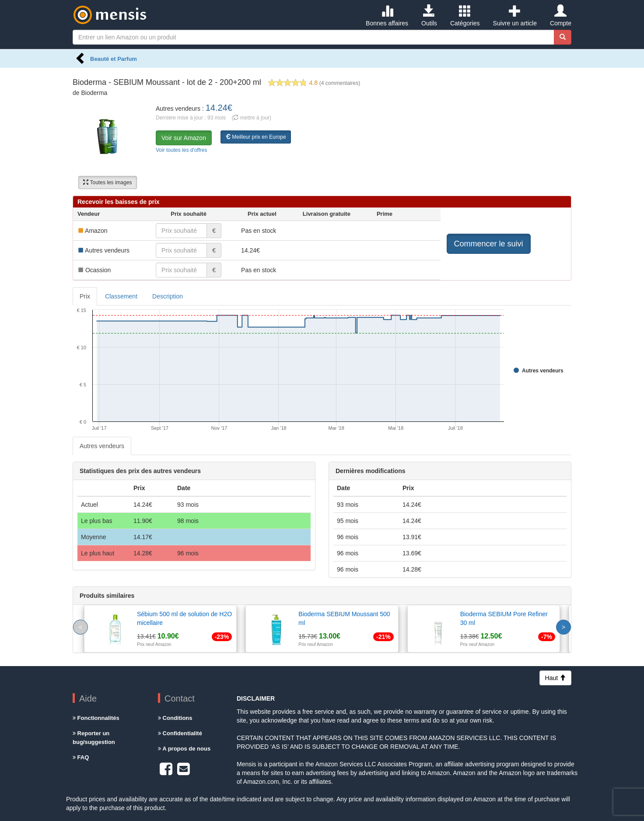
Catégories (465, 16)
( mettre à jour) (251, 118)
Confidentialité (180, 733)
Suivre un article (515, 16)
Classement (121, 296)
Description (168, 296)
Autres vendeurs (102, 446)
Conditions (175, 718)
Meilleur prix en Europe (256, 137)
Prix (85, 296)
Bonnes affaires (387, 16)
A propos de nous (184, 749)
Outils (429, 16)
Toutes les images (107, 182)
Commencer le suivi (489, 244)
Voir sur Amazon (184, 138)
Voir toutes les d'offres (181, 150)
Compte (561, 16)
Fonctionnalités (96, 718)
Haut (555, 678)
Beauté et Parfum (114, 59)
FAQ (81, 757)
